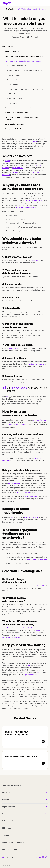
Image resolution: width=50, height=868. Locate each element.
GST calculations (14, 483)
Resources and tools (10, 849)
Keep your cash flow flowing (15, 129)
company (39, 630)
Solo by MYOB (20, 388)
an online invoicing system (16, 425)
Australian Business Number (13, 637)
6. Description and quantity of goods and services (25, 89)
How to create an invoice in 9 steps (21, 756)
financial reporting (23, 492)
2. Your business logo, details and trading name (25, 70)
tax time (15, 172)
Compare (6, 800)
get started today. (31, 675)
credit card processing (36, 364)
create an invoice (39, 420)
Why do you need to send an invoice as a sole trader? (25, 56)
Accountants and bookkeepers (14, 842)
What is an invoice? (12, 52)
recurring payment (31, 496)
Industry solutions (9, 821)
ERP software (7, 828)
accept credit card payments (37, 559)
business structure (27, 628)
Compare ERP (7, 835)
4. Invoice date (12, 80)
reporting (39, 672)
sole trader (8, 628)
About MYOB (6, 866)
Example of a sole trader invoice (17, 113)
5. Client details (13, 84)
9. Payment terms (14, 103)
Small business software (11, 785)
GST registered (14, 348)
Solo (8, 397)
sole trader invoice (31, 517)
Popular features (9, 807)
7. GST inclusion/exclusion (17, 94)
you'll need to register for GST (34, 586)
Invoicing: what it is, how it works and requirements (17, 733)
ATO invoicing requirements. (26, 207)
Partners (6, 814)
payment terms (18, 168)
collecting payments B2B (33, 200)
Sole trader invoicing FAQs (15, 124)
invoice (7, 161)
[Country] (12, 857)
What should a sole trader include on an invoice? (23, 61)
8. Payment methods (15, 98)
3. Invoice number (14, 75)
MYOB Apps (7, 792)
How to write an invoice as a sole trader (19, 108)
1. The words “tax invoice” (17, 66)
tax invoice (33, 141)
